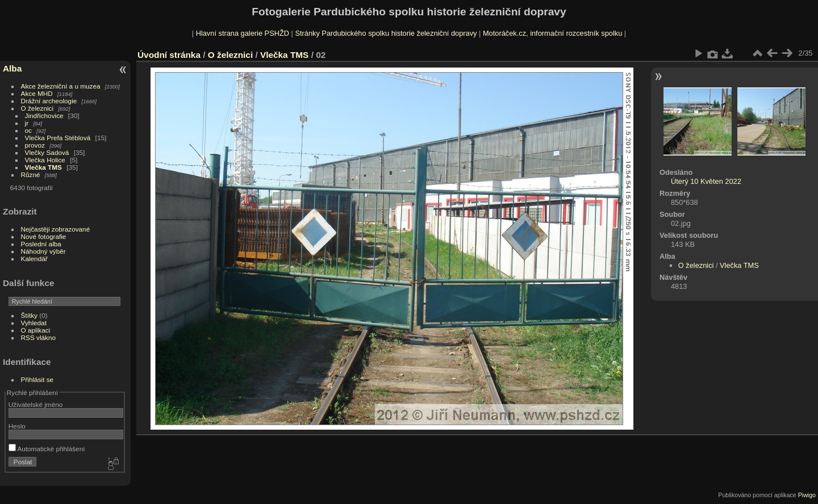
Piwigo (807, 495)
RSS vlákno (38, 337)
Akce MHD (37, 93)
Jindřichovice (44, 115)
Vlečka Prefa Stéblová (58, 138)
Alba (12, 68)
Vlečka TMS (43, 167)
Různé (31, 175)
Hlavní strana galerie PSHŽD (243, 33)
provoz (35, 145)
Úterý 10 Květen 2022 (706, 181)
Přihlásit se (37, 379)
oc (28, 130)
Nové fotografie (44, 236)
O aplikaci (36, 330)
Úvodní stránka (169, 55)
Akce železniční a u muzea (61, 86)
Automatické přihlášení (47, 449)
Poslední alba (41, 244)
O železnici (37, 108)
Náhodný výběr (43, 251)
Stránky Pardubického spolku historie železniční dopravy (386, 33)
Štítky (29, 315)
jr (27, 123)
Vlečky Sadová (47, 152)
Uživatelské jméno (36, 404)
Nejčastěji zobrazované (56, 229)
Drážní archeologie (49, 101)
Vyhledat (34, 323)
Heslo (17, 426)
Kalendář (34, 259)
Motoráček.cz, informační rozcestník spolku (552, 33)
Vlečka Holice (45, 160)
